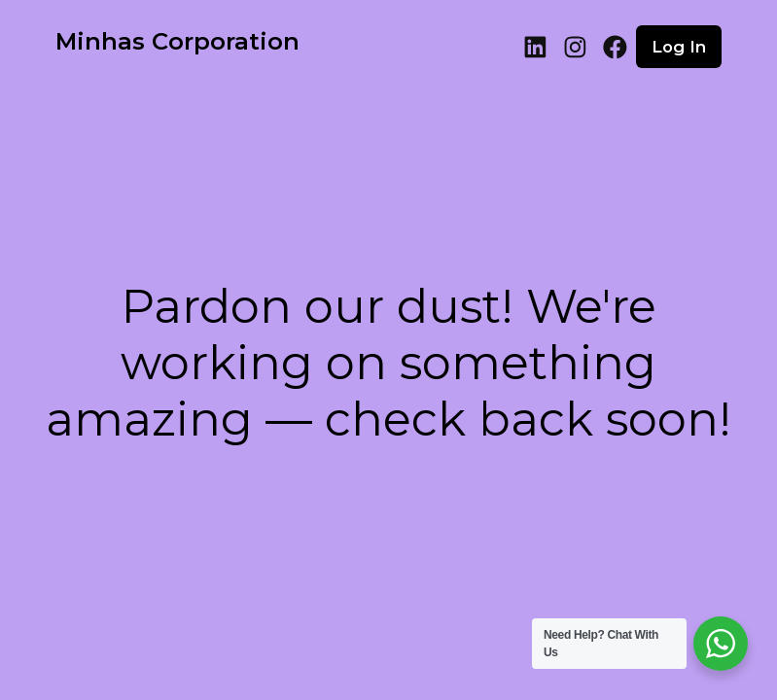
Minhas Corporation (177, 41)
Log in (679, 47)
